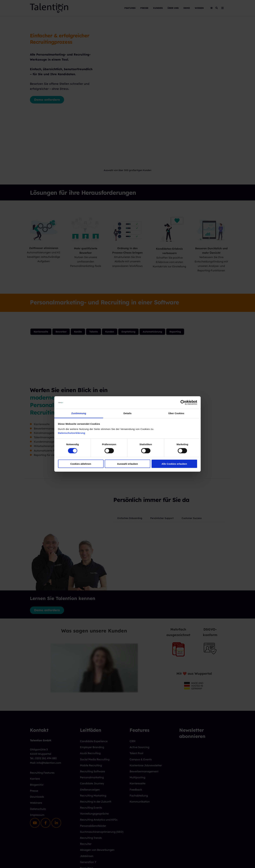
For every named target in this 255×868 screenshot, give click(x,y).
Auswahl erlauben (127, 464)
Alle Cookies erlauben (174, 464)
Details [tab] (127, 413)
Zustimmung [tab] (79, 413)
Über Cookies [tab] (176, 413)
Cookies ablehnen (81, 464)
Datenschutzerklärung (72, 433)
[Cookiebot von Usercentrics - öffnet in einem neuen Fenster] (183, 402)
